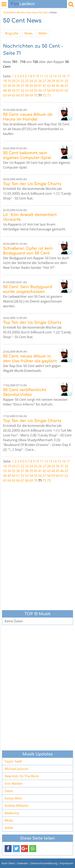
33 (5, 86)
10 (37, 76)
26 (40, 81)
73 (49, 95)
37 (22, 86)
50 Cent (43, 12)
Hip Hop (31, 12)
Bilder (43, 33)
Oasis (9, 791)
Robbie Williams (17, 806)
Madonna (12, 813)
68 (27, 95)
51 (18, 90)
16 (64, 76)
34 (9, 86)
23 (27, 81)
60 (58, 90)
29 (53, 81)
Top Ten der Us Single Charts (32, 184)
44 (53, 86)
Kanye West (13, 798)
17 (68, 76)
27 (44, 81)
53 (27, 90)
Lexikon (23, 4)
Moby (9, 820)
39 (31, 86)
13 (50, 76)
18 (5, 81)
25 (36, 81)
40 (36, 86)
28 (49, 81)
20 (14, 81)
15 (59, 76)
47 (66, 86)
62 (66, 90)
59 (53, 90)
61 (62, 90)
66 (18, 95)
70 (36, 95)
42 (44, 86)
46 (62, 86)
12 (46, 76)
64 (9, 95)
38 (27, 86)
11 (42, 76)
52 (22, 90)
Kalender (23, 863)
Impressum (66, 863)
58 (49, 90)
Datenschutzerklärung (44, 863)
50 (14, 90)
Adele (9, 828)
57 (44, 90)
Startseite (9, 12)
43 (49, 86)
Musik (20, 12)
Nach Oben (8, 863)
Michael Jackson (16, 769)
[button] (8, 849)
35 (14, 86)
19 (9, 81)
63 (5, 95)
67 (22, 95)
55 (36, 90)
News (28, 33)
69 (31, 95)
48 (5, 90)
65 (14, 95)
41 (40, 86)
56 (40, 90)
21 (18, 81)
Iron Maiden (14, 784)
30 (58, 81)
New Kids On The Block (22, 776)
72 (44, 95)
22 (22, 81)
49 (9, 90)
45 (58, 86)
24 (31, 81)
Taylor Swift (13, 761)
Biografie (12, 33)
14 (55, 76)
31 (62, 81)
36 (18, 86)
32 (66, 81)
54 (31, 90)
